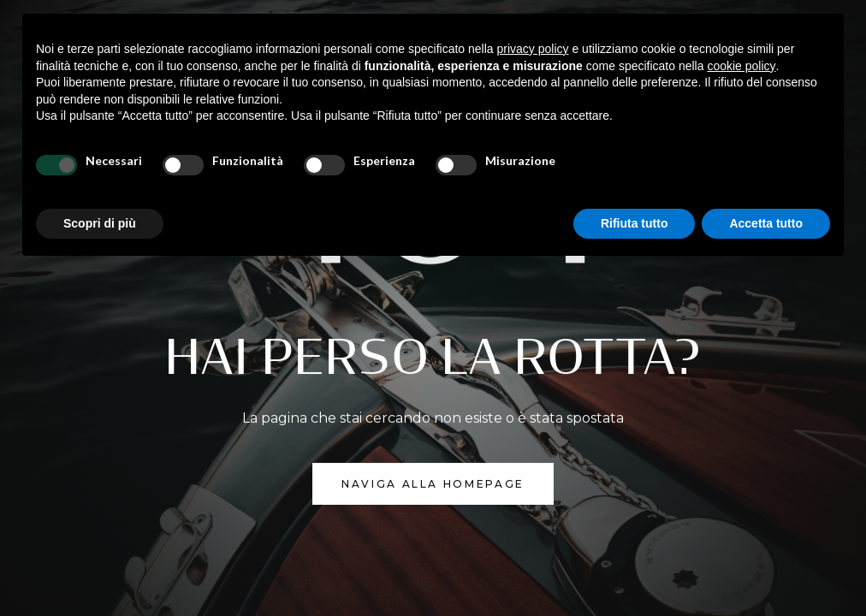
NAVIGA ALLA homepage (433, 484)
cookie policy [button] (741, 66)
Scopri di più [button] (100, 223)
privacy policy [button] (533, 49)
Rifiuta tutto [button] (635, 223)
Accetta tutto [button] (766, 223)
